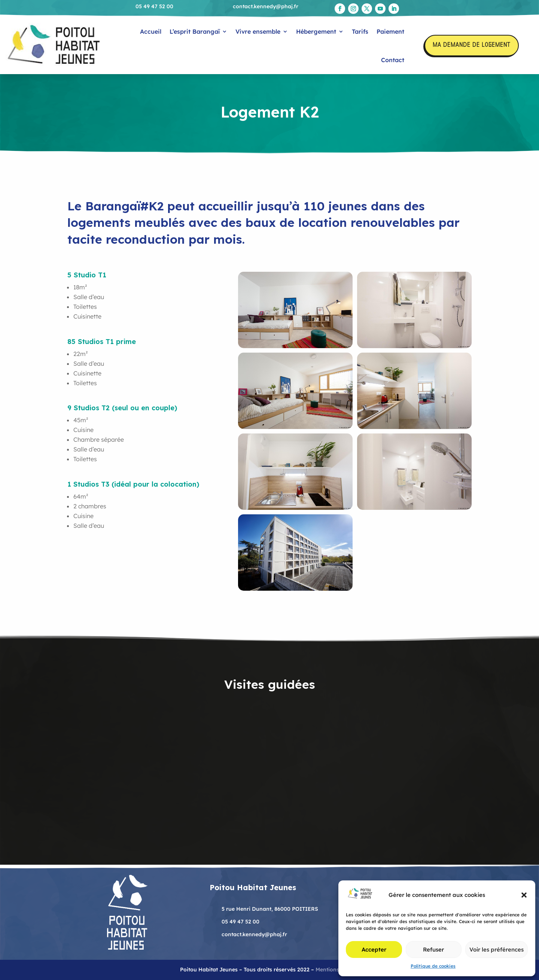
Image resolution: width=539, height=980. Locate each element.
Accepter (374, 949)
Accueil (151, 31)
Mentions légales (337, 970)
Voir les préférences (497, 949)
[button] (524, 895)
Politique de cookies (433, 966)
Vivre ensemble (258, 31)
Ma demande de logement (472, 45)
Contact (393, 60)
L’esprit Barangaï (195, 31)
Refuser (433, 949)
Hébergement (316, 31)
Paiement (390, 31)
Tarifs (360, 31)
